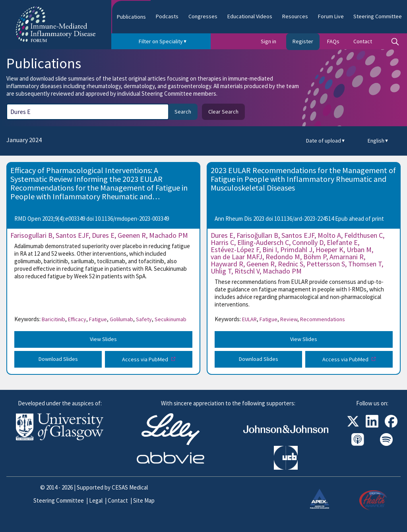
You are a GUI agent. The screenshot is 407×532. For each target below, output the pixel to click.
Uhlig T (221, 271)
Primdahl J (296, 250)
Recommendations (323, 319)
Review (290, 319)
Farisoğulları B (257, 235)
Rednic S (291, 264)
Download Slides (58, 359)
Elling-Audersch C (263, 242)
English (378, 141)
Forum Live (331, 16)
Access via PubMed (146, 359)
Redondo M (283, 257)
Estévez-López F (235, 250)
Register (303, 41)
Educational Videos (250, 16)
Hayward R (227, 264)
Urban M (359, 250)
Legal (96, 500)
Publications (131, 17)
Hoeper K (329, 250)
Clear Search (223, 112)
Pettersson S (326, 264)
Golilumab (122, 319)
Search (183, 112)
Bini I (270, 250)
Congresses (203, 16)
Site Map (144, 500)
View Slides (103, 339)
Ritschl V (247, 271)
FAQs (333, 41)
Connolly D (308, 242)
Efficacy (78, 319)
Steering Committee (378, 16)
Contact (363, 41)
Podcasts (167, 16)
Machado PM (169, 235)
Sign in (268, 41)
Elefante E (342, 242)
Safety (145, 319)
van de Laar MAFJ (236, 257)
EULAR (250, 319)
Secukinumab (171, 319)
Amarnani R (347, 257)
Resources (295, 16)
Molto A (329, 235)
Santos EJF (72, 235)
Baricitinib (54, 319)
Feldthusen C (363, 235)
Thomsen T (365, 264)
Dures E (103, 235)
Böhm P (315, 257)
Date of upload (326, 141)
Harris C (222, 242)
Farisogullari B (31, 235)
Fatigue (99, 319)
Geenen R (132, 235)
